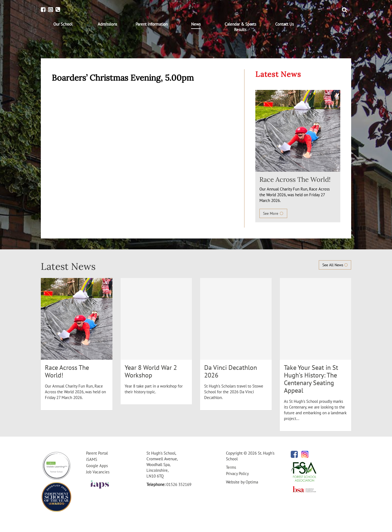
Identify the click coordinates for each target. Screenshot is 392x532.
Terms (231, 467)
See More (273, 213)
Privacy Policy (237, 474)
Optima (252, 482)
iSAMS (92, 459)
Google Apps (97, 466)
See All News (335, 265)
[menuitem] (63, 24)
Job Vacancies (98, 472)
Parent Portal (97, 453)
